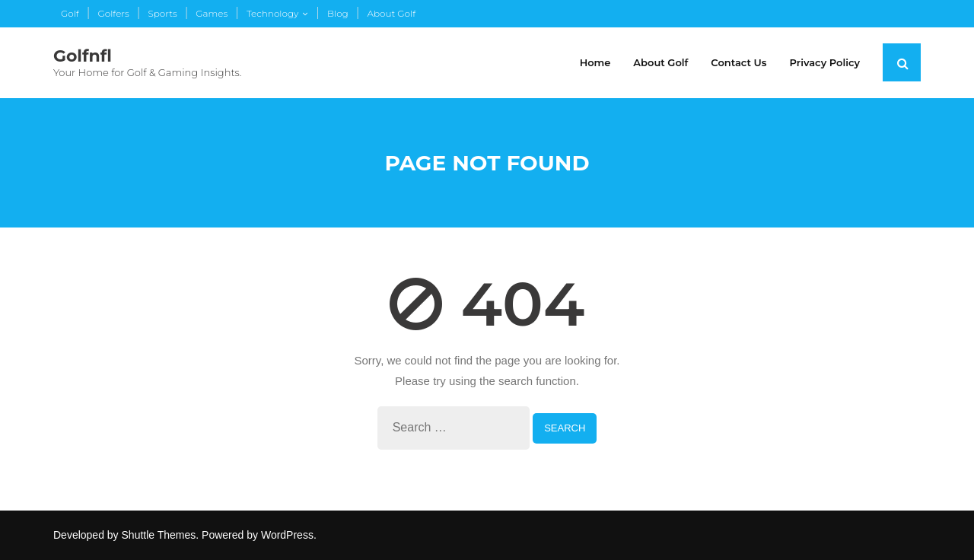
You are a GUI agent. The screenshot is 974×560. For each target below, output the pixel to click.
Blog (338, 13)
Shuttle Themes (159, 535)
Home (595, 62)
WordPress (287, 535)
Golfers (113, 13)
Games (212, 13)
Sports (162, 13)
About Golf (391, 13)
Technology (272, 13)
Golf (70, 13)
